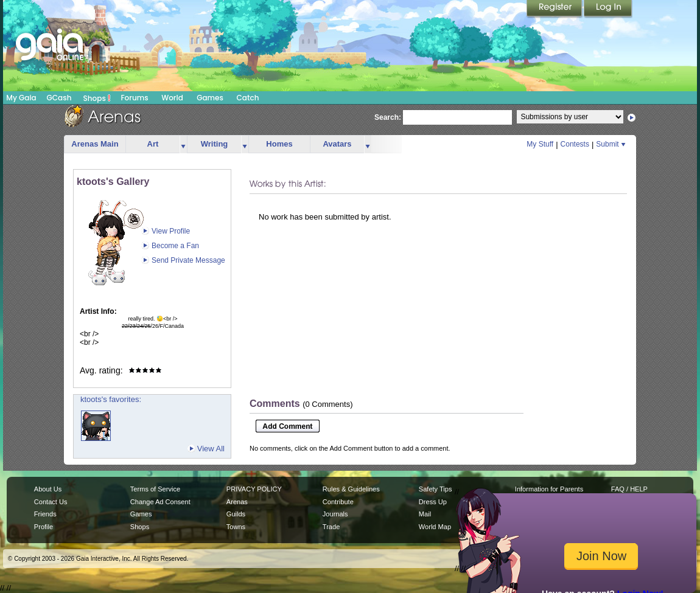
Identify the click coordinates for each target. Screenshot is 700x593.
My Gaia (21, 98)
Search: (388, 117)
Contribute (338, 502)
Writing (215, 144)
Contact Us (51, 502)
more (183, 144)
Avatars (337, 144)
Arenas (237, 502)
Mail (425, 514)
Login (608, 9)
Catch (248, 98)
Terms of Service (155, 489)
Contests (575, 144)
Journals (335, 514)
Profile (44, 527)
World (172, 98)
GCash (59, 98)
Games (210, 98)
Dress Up (433, 502)
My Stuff (540, 144)
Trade (331, 527)
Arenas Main (95, 144)
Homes (279, 144)
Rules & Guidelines (351, 489)
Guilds (236, 514)
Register (555, 9)
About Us (48, 489)
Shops (97, 98)
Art (153, 144)
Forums (134, 98)
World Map (435, 527)
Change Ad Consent (160, 502)
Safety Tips (436, 489)
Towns (236, 527)
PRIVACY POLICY (254, 489)
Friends (45, 514)
